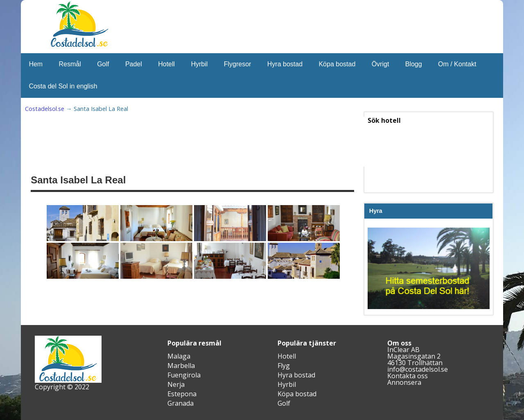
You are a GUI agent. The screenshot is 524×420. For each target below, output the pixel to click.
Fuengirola (184, 375)
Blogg (414, 64)
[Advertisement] (232, 142)
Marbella (181, 366)
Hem (36, 64)
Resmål (70, 64)
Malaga (179, 356)
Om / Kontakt (457, 64)
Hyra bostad (285, 64)
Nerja (176, 384)
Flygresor (238, 64)
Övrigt (381, 64)
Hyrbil (199, 64)
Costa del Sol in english (63, 86)
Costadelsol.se (45, 109)
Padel (134, 64)
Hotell (166, 64)
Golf (103, 64)
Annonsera (404, 382)
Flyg (284, 366)
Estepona (182, 394)
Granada (181, 403)
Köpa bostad (337, 64)
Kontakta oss (408, 376)
